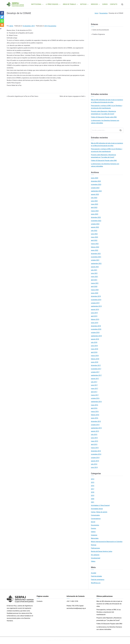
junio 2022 (94, 234)
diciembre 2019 (96, 296)
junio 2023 (94, 201)
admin (11, 26)
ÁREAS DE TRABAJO (70, 4)
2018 (93, 492)
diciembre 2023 (96, 181)
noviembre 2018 (96, 329)
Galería (93, 532)
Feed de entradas (96, 576)
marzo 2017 (95, 395)
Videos (93, 561)
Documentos (52, 26)
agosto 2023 (95, 194)
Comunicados (95, 515)
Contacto (40, 601)
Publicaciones (95, 548)
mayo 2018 (95, 349)
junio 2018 (94, 346)
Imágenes (94, 535)
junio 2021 (94, 273)
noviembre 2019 (96, 300)
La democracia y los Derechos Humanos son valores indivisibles (105, 122)
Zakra (74, 640)
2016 (93, 486)
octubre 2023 (95, 188)
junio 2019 (94, 313)
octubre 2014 (95, 458)
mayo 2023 (95, 204)
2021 (93, 502)
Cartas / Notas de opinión (99, 512)
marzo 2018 (95, 356)
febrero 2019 (95, 319)
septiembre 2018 (96, 336)
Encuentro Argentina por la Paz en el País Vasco (23, 96)
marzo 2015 (95, 448)
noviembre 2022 (96, 221)
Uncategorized (96, 558)
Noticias (94, 545)
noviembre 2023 (96, 184)
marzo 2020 (95, 290)
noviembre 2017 (96, 369)
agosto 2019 (95, 310)
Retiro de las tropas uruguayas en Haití (72, 96)
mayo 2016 (95, 405)
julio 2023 (94, 198)
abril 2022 (94, 240)
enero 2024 (95, 178)
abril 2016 (94, 408)
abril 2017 (94, 392)
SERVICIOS (95, 4)
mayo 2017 (95, 389)
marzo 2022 (95, 244)
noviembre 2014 (96, 454)
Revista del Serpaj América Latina (102, 551)
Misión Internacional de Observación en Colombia (107, 542)
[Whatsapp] (2, 21)
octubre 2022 (95, 224)
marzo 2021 (95, 283)
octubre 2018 (95, 333)
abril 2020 (94, 287)
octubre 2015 (95, 425)
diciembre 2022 (96, 217)
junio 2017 (94, 385)
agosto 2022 (95, 227)
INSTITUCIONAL (37, 4)
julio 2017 (94, 382)
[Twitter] (2, 17)
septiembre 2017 (96, 375)
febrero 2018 (95, 359)
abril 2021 (94, 280)
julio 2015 (94, 435)
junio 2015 (94, 438)
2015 (93, 482)
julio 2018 (94, 342)
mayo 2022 (95, 237)
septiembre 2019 (96, 306)
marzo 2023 (95, 211)
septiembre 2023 (96, 191)
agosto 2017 (95, 379)
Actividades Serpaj (97, 509)
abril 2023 (94, 207)
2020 (93, 499)
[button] (42, 4)
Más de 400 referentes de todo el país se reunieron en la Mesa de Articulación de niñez (107, 101)
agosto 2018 (95, 339)
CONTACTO (114, 4)
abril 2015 (94, 444)
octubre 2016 (95, 398)
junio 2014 (94, 467)
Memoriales (95, 538)
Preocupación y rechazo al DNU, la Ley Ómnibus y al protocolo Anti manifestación (107, 107)
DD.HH (93, 522)
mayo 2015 (95, 441)
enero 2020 (95, 293)
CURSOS (105, 4)
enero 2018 (95, 362)
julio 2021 (94, 270)
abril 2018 (94, 352)
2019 (93, 495)
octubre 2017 (95, 372)
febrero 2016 (95, 415)
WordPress (80, 640)
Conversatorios (96, 519)
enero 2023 (95, 214)
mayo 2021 (95, 277)
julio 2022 (94, 231)
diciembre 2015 (96, 421)
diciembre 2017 (96, 365)
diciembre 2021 (96, 254)
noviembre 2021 (96, 257)
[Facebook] (2, 13)
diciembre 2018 (96, 326)
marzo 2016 (95, 412)
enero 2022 (95, 250)
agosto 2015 (95, 431)
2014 (46, 26)
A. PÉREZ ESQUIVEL (53, 4)
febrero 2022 (95, 247)
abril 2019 (94, 316)
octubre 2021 (95, 260)
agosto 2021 (95, 267)
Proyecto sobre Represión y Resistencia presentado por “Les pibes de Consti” (103, 113)
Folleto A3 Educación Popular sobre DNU (104, 117)
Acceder (94, 573)
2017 (93, 489)
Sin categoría (95, 555)
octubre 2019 (95, 303)
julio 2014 (94, 464)
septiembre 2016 (96, 402)
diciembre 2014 (96, 451)
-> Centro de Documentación (100, 30)
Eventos (93, 528)
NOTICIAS (84, 4)
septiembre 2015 (96, 428)
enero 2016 (95, 418)
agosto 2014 (95, 461)
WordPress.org (96, 583)
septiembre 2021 (96, 264)
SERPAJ (60, 640)
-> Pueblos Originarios (98, 34)
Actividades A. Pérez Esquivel (100, 505)
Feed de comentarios (98, 580)
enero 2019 (95, 323)
